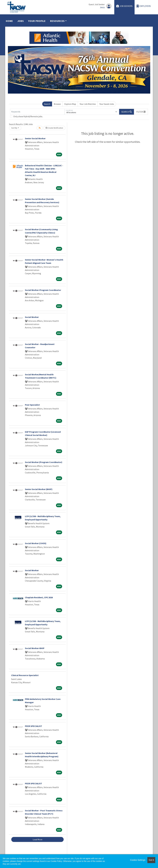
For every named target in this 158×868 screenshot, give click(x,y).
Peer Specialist (32, 405)
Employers (144, 6)
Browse (57, 104)
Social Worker (32, 317)
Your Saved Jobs (107, 104)
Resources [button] (57, 21)
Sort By (14, 128)
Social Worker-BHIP (35, 648)
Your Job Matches (88, 104)
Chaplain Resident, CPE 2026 (39, 597)
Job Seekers (124, 6)
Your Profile (37, 21)
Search (47, 104)
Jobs (21, 21)
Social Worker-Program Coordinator (43, 290)
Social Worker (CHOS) (36, 543)
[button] (141, 112)
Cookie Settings (138, 860)
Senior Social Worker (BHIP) (39, 489)
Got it (151, 860)
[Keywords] (37, 112)
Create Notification (54, 128)
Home (9, 21)
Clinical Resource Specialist (25, 675)
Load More (38, 839)
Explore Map (70, 104)
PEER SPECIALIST (33, 726)
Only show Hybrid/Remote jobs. (28, 116)
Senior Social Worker (35, 138)
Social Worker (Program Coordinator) (44, 462)
